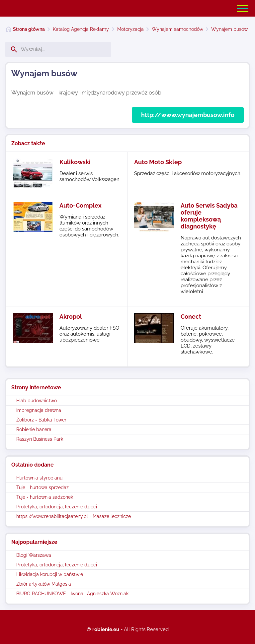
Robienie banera (34, 429)
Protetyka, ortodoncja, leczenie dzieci (57, 507)
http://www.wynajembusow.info (188, 115)
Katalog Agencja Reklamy (81, 29)
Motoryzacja (130, 29)
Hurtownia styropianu (39, 478)
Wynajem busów (229, 29)
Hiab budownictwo (37, 401)
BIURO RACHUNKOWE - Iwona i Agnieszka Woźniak (72, 594)
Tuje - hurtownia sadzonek (45, 497)
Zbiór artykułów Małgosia (44, 584)
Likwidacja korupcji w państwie (50, 574)
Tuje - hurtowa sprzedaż (42, 487)
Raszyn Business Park (40, 439)
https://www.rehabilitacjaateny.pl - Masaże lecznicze (74, 516)
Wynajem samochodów (177, 29)
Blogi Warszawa (34, 555)
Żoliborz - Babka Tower (41, 420)
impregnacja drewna (39, 410)
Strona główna (29, 29)
